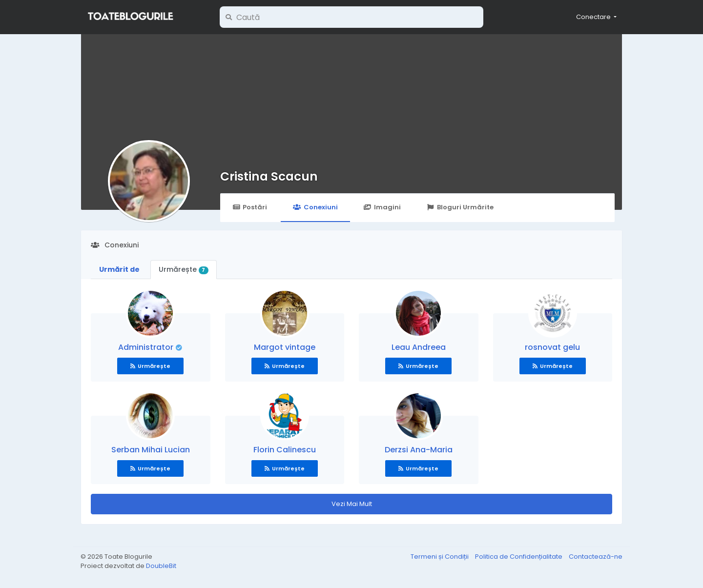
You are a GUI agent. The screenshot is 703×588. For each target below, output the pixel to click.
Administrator (147, 347)
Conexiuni (315, 207)
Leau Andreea (419, 347)
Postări (250, 207)
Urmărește (184, 269)
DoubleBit (161, 566)
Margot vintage (285, 347)
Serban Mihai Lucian (151, 450)
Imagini (382, 207)
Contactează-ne (596, 557)
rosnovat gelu (552, 347)
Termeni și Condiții (440, 557)
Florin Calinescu (285, 450)
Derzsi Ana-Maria (419, 450)
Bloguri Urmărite (460, 207)
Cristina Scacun (269, 176)
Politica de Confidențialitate (519, 557)
